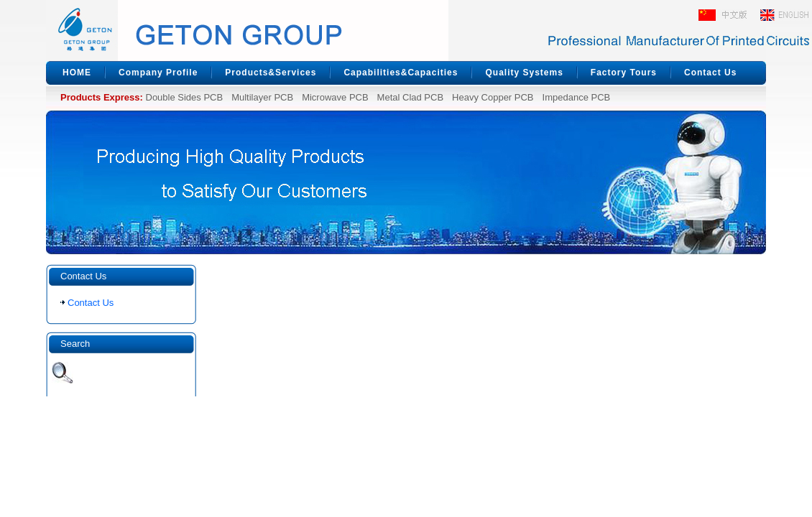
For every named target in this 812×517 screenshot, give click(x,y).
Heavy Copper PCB (493, 97)
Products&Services (271, 73)
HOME (77, 73)
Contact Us (710, 73)
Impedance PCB (577, 97)
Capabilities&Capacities (401, 73)
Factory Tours (624, 73)
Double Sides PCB (185, 97)
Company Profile (158, 73)
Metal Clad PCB (410, 97)
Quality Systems (524, 73)
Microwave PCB (335, 97)
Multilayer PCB (262, 97)
